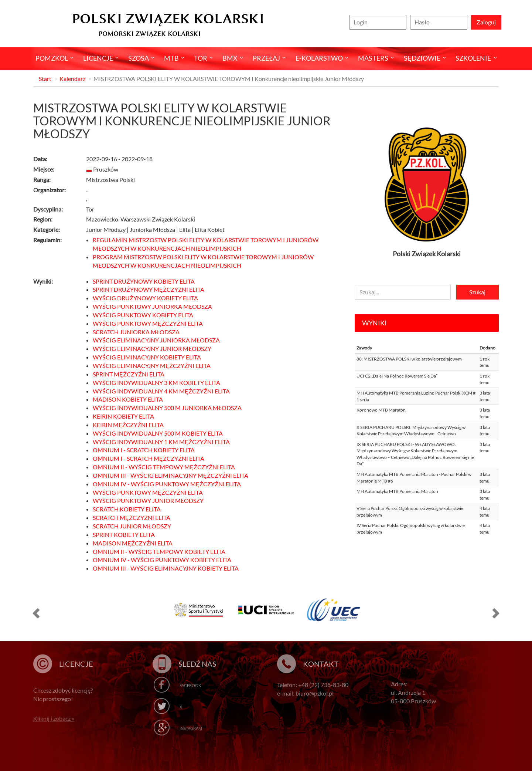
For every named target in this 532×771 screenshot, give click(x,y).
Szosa (139, 58)
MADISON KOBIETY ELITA (128, 399)
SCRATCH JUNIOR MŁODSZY (132, 526)
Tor (201, 58)
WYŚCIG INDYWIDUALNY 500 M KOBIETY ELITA (158, 433)
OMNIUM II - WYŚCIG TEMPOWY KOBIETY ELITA (159, 552)
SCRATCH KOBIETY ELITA (127, 509)
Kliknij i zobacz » (54, 718)
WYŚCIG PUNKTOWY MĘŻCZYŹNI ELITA (148, 323)
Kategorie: (47, 229)
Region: (43, 219)
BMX (230, 58)
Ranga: (42, 180)
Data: (40, 159)
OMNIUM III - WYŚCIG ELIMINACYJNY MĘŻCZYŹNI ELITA (170, 475)
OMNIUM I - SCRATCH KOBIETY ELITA (144, 450)
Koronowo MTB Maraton (381, 410)
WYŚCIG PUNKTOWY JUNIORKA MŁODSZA (152, 306)
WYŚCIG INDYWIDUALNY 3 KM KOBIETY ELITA (156, 383)
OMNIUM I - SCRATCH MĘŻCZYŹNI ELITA (149, 458)
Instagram (191, 728)
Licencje (98, 58)
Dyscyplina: (48, 209)
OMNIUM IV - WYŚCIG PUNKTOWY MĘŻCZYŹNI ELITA (167, 484)
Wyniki (374, 323)
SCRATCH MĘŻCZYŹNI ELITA (132, 518)
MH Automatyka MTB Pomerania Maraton (397, 491)
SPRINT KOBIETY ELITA (124, 535)
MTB (171, 58)
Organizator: (50, 190)
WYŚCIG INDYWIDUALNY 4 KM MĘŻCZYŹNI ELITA (161, 391)
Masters (373, 58)
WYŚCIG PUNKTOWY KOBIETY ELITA (143, 315)
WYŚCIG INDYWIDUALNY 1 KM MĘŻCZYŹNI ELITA (161, 442)
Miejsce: (44, 169)
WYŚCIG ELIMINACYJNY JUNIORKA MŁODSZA (156, 340)
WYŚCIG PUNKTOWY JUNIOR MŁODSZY (148, 501)
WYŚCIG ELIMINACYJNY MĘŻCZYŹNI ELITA (152, 366)
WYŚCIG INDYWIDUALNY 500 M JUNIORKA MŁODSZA (167, 408)
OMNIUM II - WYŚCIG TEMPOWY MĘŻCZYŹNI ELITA (164, 467)
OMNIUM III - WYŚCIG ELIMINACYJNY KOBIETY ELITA (166, 568)
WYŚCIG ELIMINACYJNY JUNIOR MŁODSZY (152, 349)
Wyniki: (43, 281)
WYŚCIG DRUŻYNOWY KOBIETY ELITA (145, 298)
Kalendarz (72, 79)
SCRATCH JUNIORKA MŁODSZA (136, 332)
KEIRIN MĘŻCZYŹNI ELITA (128, 425)
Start (45, 79)
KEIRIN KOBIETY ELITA (123, 416)
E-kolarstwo (319, 58)
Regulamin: (47, 240)
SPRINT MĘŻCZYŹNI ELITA (129, 374)
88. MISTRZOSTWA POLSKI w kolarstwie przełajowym (409, 359)
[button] (35, 613)
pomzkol (52, 58)
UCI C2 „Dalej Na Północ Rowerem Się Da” (397, 376)
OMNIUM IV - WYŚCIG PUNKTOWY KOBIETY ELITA (162, 560)
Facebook (190, 685)
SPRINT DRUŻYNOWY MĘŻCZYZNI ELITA (149, 289)
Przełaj (266, 58)
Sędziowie (422, 58)
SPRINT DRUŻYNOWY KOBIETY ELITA (144, 281)
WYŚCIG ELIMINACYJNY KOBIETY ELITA (147, 357)
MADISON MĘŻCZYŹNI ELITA (133, 543)
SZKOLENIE (473, 58)
